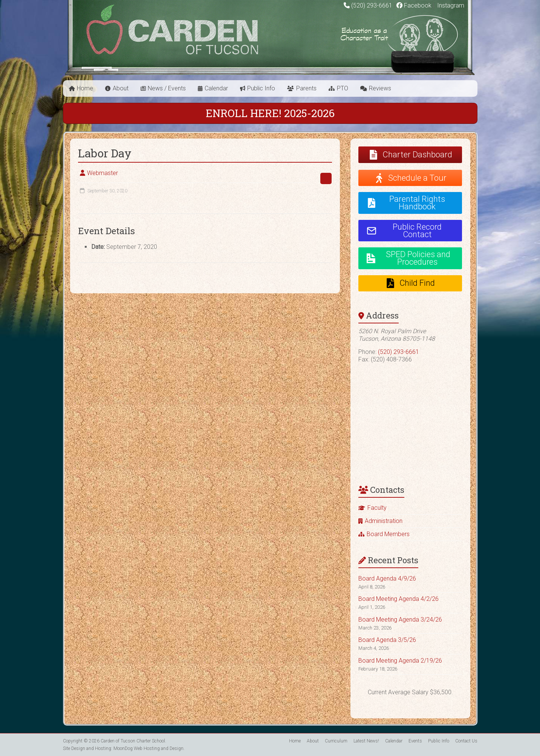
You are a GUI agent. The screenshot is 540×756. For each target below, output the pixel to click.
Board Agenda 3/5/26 (387, 640)
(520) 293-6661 (372, 5)
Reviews (380, 88)
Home (85, 88)
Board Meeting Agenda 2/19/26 (400, 661)
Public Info (261, 88)
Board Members (388, 534)
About (121, 88)
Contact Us (466, 741)
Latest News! (366, 741)
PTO (343, 88)
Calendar (216, 88)
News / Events (167, 88)
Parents (306, 88)
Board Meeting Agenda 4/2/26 (398, 599)
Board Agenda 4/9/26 (387, 578)
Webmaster (102, 173)
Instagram (450, 5)
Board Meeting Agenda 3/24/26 (400, 620)
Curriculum (336, 741)
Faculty (377, 508)
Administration (384, 521)
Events (415, 741)
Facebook (414, 5)
